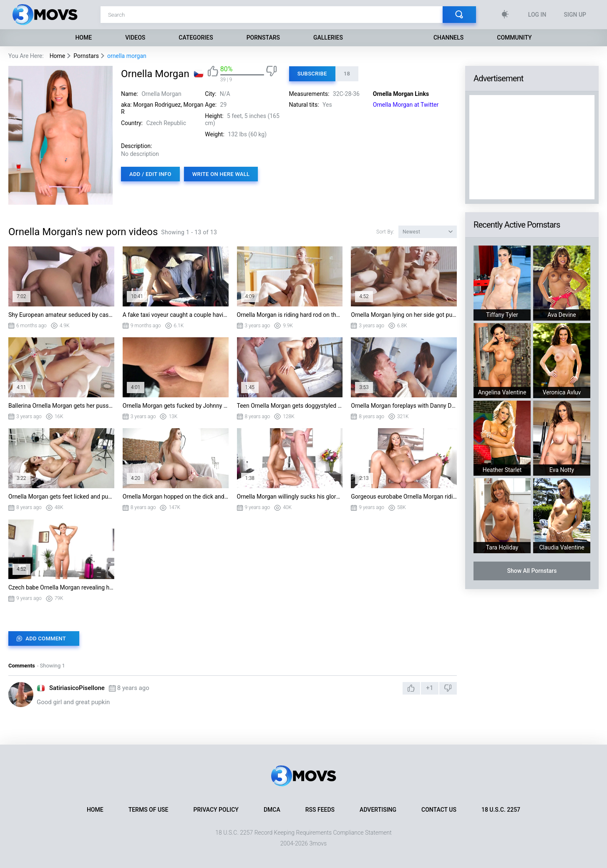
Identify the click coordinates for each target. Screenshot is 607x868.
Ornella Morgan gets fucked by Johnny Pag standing (176, 406)
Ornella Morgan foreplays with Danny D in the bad (404, 406)
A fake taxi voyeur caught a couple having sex (176, 315)
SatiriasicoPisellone (77, 688)
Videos (135, 38)
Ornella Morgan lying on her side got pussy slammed (404, 315)
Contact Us (439, 810)
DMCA (272, 810)
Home (83, 38)
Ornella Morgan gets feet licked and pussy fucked (61, 497)
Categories (196, 38)
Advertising (378, 810)
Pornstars (263, 38)
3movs (318, 843)
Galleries (328, 38)
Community (514, 38)
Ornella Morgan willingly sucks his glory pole (290, 497)
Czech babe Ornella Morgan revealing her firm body (61, 587)
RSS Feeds (320, 810)
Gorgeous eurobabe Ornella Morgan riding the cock (404, 497)
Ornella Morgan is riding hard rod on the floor (290, 315)
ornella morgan (127, 56)
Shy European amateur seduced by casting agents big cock (61, 315)
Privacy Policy (216, 810)
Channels (448, 38)
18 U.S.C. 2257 (501, 810)
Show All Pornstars (532, 571)
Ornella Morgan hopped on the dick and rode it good (176, 497)
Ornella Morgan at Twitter (406, 105)
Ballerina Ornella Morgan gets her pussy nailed (61, 406)
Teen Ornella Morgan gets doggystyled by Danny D (290, 406)
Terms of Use (149, 810)
